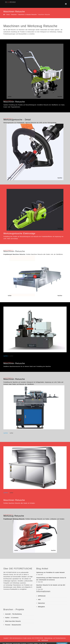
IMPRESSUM (41, 596)
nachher (6, 356)
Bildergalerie (41, 607)
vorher (11, 356)
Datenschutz (41, 603)
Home (8, 15)
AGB (39, 600)
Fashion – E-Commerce (11, 618)
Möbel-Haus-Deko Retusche (13, 621)
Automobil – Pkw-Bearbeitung (13, 614)
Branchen (14, 15)
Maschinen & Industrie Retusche (27, 15)
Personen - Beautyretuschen (13, 625)
